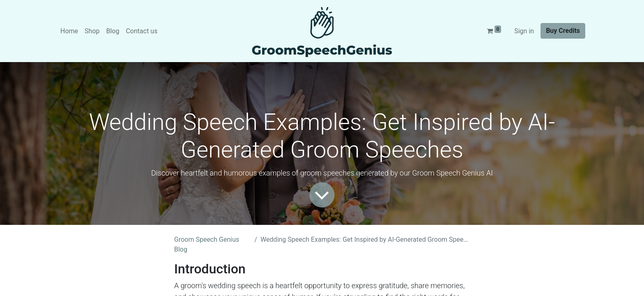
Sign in (524, 31)
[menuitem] (69, 31)
